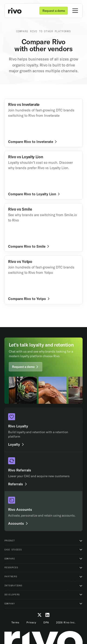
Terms (15, 623)
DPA (46, 623)
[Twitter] (40, 615)
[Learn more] (44, 123)
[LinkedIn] (47, 615)
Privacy (31, 623)
